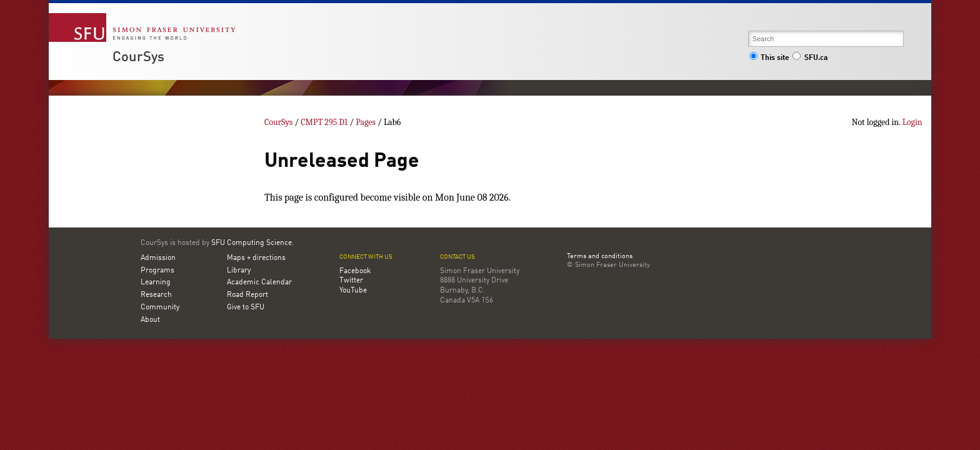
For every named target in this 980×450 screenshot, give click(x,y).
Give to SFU (246, 307)
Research (156, 295)
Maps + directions (256, 258)
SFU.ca (810, 58)
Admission (158, 258)
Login (912, 122)
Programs (157, 271)
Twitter (351, 281)
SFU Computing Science (252, 243)
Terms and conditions (600, 257)
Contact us (457, 257)
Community (160, 307)
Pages (366, 122)
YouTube (353, 291)
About (150, 320)
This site (769, 58)
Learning (156, 282)
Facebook (355, 271)
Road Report (247, 295)
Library (239, 271)
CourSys (138, 57)
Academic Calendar (259, 282)
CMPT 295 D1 (324, 122)
